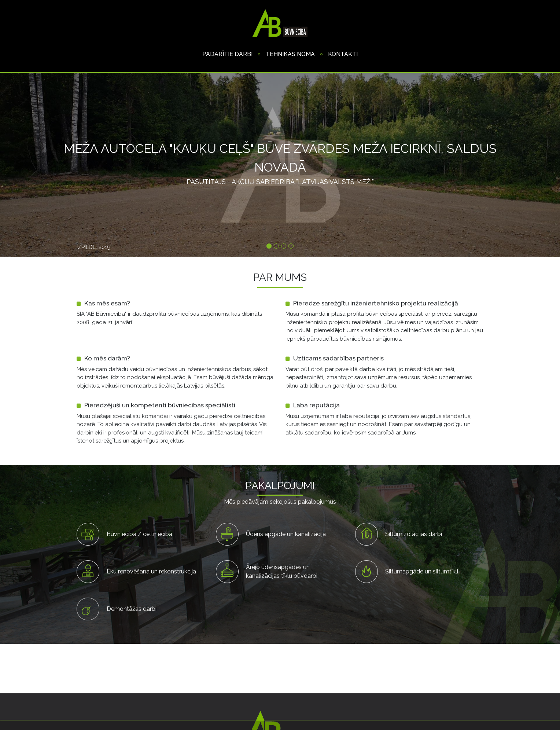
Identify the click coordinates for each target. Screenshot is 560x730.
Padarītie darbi (227, 54)
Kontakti (343, 54)
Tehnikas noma (290, 54)
